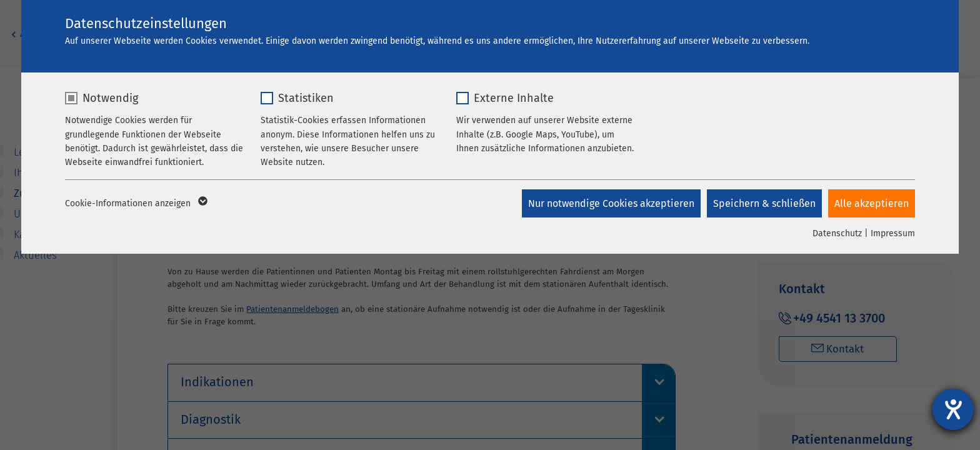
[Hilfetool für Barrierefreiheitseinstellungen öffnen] (953, 409)
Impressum (893, 233)
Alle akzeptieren (872, 203)
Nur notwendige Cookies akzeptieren (611, 203)
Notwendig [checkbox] (110, 98)
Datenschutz (837, 233)
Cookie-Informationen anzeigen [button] (135, 204)
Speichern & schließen (764, 203)
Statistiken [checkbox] (306, 98)
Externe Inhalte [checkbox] (514, 98)
